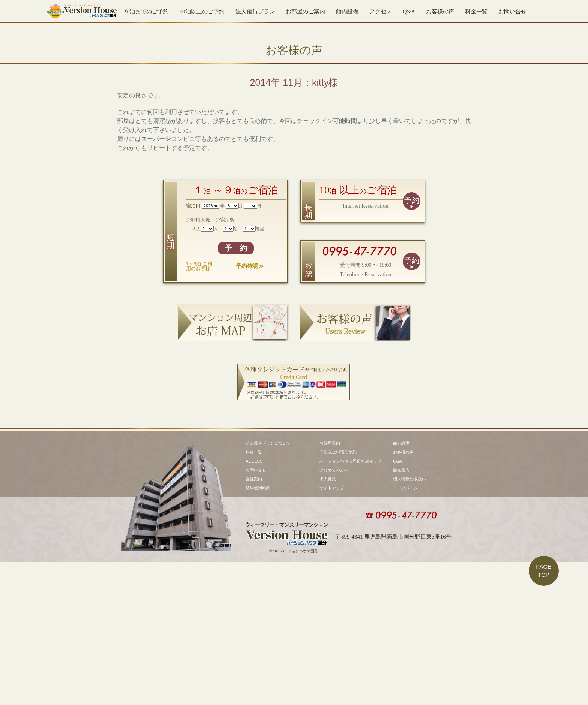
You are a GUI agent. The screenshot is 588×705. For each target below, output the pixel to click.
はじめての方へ (334, 613)
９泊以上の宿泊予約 (338, 594)
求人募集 (328, 622)
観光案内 (401, 613)
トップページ (405, 631)
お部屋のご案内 (305, 12)
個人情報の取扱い (409, 622)
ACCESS (254, 604)
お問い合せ (512, 12)
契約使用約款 (258, 631)
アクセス (381, 12)
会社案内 (254, 622)
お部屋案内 (330, 586)
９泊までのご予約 (146, 12)
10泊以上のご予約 (202, 12)
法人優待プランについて (268, 586)
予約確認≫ (250, 402)
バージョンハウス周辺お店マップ (350, 604)
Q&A (409, 12)
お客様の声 (440, 12)
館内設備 (347, 12)
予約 (412, 337)
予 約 (236, 385)
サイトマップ (332, 631)
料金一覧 (476, 12)
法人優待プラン (255, 12)
